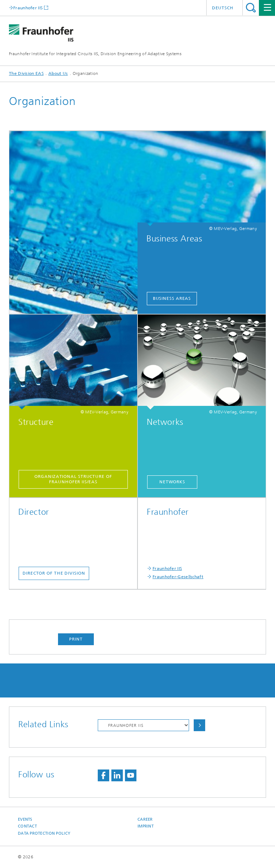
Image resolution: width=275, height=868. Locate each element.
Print (76, 639)
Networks (172, 482)
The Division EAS (26, 73)
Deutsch (223, 8)
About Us (58, 73)
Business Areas (172, 298)
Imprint (146, 826)
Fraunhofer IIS (28, 8)
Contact (27, 826)
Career (145, 819)
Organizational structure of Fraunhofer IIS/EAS (73, 479)
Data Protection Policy (44, 833)
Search (251, 8)
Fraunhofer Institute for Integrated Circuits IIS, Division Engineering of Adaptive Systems (95, 54)
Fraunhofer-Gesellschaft (178, 577)
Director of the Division (54, 573)
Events (25, 819)
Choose (199, 725)
